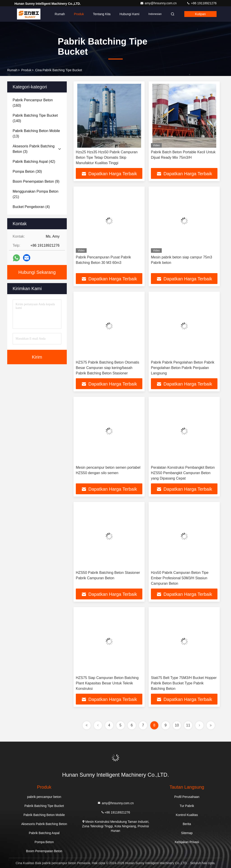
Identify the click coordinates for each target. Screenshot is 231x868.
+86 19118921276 (202, 3)
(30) (27, 171)
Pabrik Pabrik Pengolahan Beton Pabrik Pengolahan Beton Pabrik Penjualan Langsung (183, 368)
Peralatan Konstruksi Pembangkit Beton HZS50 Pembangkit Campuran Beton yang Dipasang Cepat (183, 473)
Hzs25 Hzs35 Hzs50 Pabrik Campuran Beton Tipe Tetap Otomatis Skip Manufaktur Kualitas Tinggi (107, 157)
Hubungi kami (129, 14)
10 (177, 725)
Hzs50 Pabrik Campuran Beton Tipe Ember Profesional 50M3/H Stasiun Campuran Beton (180, 578)
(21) (36, 194)
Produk (79, 14)
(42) (34, 162)
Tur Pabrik (187, 806)
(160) (33, 103)
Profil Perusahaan (187, 797)
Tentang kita (102, 14)
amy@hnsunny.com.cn (159, 3)
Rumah (60, 14)
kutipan (200, 14)
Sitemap (187, 833)
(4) (31, 207)
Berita (187, 824)
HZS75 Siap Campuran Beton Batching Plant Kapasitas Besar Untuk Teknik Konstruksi (107, 683)
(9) (36, 181)
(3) (34, 149)
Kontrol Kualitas (187, 815)
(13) (36, 134)
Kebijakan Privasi (187, 842)
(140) (35, 118)
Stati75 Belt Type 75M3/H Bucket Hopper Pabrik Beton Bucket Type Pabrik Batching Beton (184, 683)
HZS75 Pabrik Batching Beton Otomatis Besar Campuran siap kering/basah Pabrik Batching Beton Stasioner (107, 368)
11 (188, 725)
